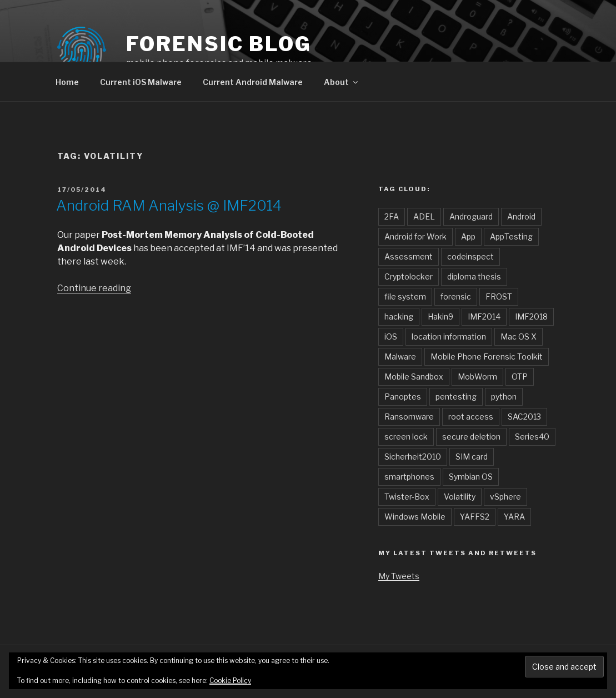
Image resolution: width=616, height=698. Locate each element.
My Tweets (399, 576)
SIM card (472, 457)
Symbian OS (471, 477)
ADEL (424, 216)
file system (405, 296)
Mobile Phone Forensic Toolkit (487, 357)
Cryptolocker (409, 276)
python (504, 397)
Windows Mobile (415, 517)
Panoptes (403, 397)
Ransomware (409, 417)
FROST (499, 296)
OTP (520, 377)
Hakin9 (440, 316)
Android (521, 216)
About (342, 82)
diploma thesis (474, 276)
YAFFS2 (475, 517)
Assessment (409, 256)
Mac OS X (519, 336)
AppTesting (511, 236)
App (468, 236)
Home (67, 82)
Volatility (460, 497)
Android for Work (415, 236)
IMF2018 (531, 316)
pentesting (456, 397)
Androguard (471, 216)
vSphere (505, 497)
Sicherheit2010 (413, 457)
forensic (456, 296)
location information (449, 336)
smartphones (409, 477)
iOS (391, 336)
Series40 (532, 437)
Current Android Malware (253, 82)
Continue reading (94, 288)
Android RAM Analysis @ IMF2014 (169, 205)
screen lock (406, 437)
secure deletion (471, 437)
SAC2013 (524, 417)
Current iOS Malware (141, 82)
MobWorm (477, 377)
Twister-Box (407, 497)
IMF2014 (484, 316)
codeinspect (470, 256)
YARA (514, 517)
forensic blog (219, 44)
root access (471, 417)
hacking (399, 316)
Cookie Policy (230, 680)
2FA (392, 216)
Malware (400, 357)
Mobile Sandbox (414, 377)
